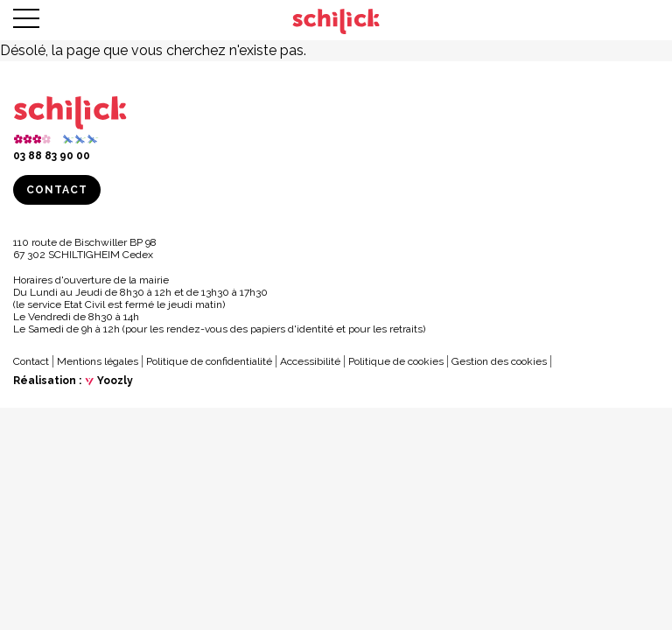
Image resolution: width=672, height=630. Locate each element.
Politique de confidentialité (209, 361)
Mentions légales (98, 361)
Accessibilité (310, 361)
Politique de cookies (396, 361)
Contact (57, 190)
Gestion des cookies (499, 361)
